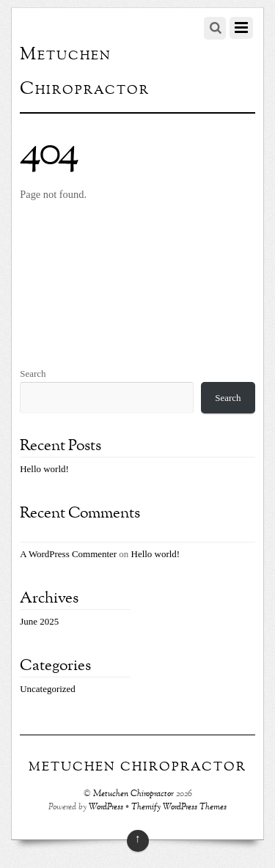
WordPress (106, 808)
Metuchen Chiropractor (133, 794)
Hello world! (44, 469)
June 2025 (39, 621)
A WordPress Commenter (68, 554)
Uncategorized (48, 689)
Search (33, 374)
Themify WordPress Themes (179, 808)
